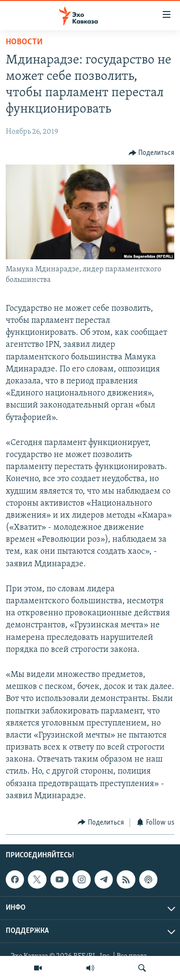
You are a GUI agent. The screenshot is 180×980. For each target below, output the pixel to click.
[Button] (152, 153)
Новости (24, 42)
